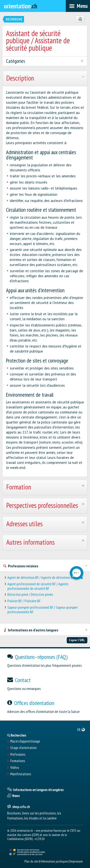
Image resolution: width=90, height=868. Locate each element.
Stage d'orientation (24, 748)
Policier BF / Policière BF (24, 601)
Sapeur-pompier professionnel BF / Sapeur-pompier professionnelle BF (43, 610)
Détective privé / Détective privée (30, 594)
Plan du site (31, 861)
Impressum (76, 861)
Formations (18, 761)
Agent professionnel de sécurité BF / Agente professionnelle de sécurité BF (38, 586)
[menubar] (78, 6)
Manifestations (21, 774)
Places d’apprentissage (25, 741)
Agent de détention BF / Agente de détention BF (41, 578)
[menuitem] (81, 730)
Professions (18, 754)
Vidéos (15, 768)
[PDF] (80, 19)
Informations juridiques (54, 861)
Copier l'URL (77, 640)
